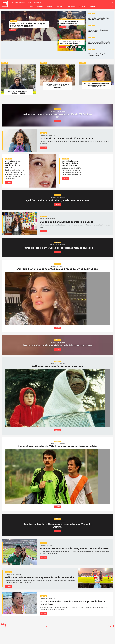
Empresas (50, 7)
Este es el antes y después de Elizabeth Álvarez (100, 53)
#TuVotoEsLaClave (19, 2)
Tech (32, 7)
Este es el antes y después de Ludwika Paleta (100, 29)
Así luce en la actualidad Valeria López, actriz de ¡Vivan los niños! (100, 41)
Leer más (13, 29)
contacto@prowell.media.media (50, 634)
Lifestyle (92, 7)
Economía (60, 7)
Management (71, 7)
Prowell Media (49, 642)
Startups (40, 7)
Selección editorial (35, 2)
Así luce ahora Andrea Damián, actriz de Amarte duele (100, 17)
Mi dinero (82, 7)
